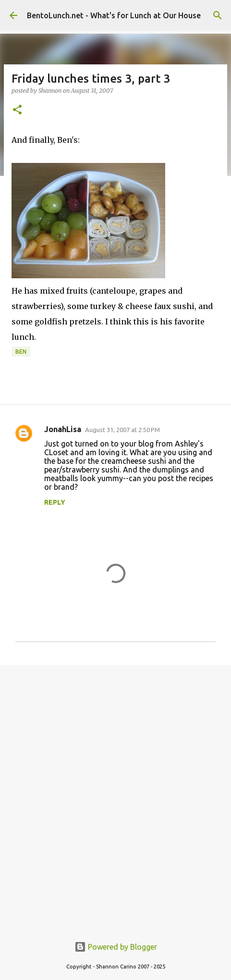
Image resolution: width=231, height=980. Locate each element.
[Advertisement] (115, 795)
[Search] (218, 15)
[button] (17, 110)
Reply (55, 502)
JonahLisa (63, 429)
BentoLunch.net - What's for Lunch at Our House (114, 15)
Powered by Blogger (116, 947)
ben (21, 352)
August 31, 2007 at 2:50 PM (122, 430)
